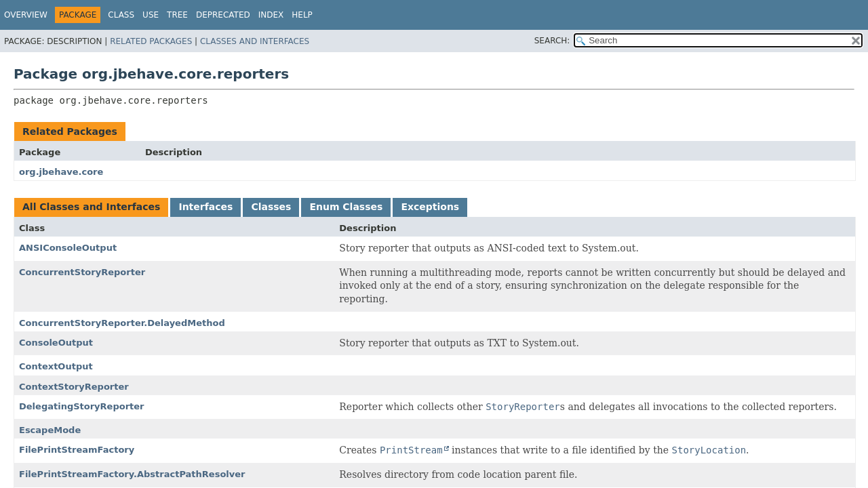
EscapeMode (50, 430)
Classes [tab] (271, 207)
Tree (177, 15)
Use (151, 15)
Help (302, 15)
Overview (26, 15)
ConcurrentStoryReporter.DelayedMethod (122, 323)
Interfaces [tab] (205, 207)
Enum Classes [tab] (346, 207)
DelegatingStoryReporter (82, 406)
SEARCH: (552, 41)
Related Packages (151, 41)
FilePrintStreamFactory (77, 450)
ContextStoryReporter (74, 387)
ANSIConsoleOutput (68, 248)
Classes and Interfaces (255, 41)
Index (271, 15)
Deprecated (223, 15)
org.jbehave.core (61, 172)
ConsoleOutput (56, 343)
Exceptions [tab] (430, 207)
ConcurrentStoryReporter (82, 272)
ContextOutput (56, 366)
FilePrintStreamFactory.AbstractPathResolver (132, 474)
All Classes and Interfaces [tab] (91, 207)
